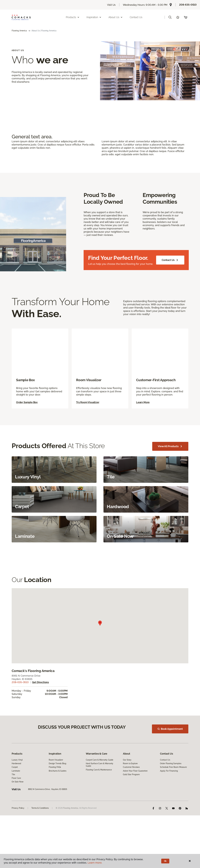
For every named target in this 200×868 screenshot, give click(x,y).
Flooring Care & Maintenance (99, 787)
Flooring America (19, 31)
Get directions (40, 694)
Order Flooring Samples (171, 781)
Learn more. (95, 863)
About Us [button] (116, 17)
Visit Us (111, 5)
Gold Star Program (131, 792)
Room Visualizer (56, 777)
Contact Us (136, 17)
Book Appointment (172, 742)
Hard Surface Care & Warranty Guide (100, 782)
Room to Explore (130, 781)
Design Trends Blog (57, 781)
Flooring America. (71, 825)
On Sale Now (17, 799)
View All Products (170, 458)
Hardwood (16, 781)
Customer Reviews (131, 784)
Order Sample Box (27, 414)
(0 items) (186, 17)
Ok (165, 861)
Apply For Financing (169, 788)
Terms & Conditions (40, 825)
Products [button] (73, 17)
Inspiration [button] (94, 17)
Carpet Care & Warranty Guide (100, 777)
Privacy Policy (18, 825)
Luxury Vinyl (17, 777)
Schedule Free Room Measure (173, 784)
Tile (13, 792)
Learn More (143, 414)
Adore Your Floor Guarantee (135, 788)
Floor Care (16, 795)
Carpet (15, 784)
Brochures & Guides (57, 788)
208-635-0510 (188, 5)
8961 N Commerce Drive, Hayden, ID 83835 (48, 806)
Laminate (16, 788)
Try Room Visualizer (88, 414)
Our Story (127, 777)
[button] (170, 17)
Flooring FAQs (55, 784)
